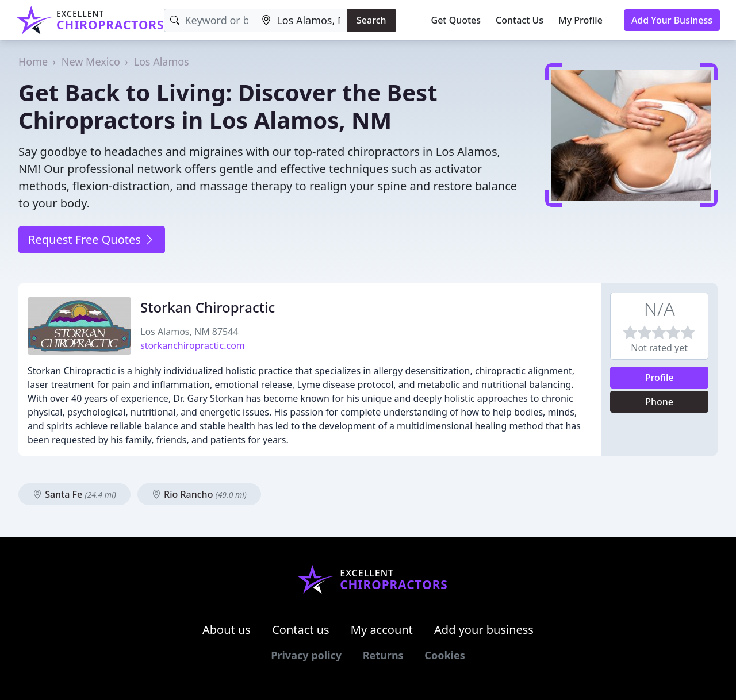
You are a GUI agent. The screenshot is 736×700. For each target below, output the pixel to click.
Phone (659, 402)
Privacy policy (306, 655)
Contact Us (520, 20)
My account (382, 630)
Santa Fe (74, 494)
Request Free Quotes (92, 239)
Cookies (444, 655)
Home (33, 61)
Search (371, 20)
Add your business (484, 630)
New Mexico (91, 61)
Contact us (301, 630)
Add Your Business (672, 20)
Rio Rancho (199, 494)
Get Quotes (456, 20)
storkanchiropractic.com (193, 345)
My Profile (580, 20)
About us (227, 630)
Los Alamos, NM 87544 (189, 332)
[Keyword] (210, 20)
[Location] (301, 20)
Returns (383, 655)
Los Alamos (162, 61)
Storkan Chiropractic (208, 307)
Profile (660, 378)
